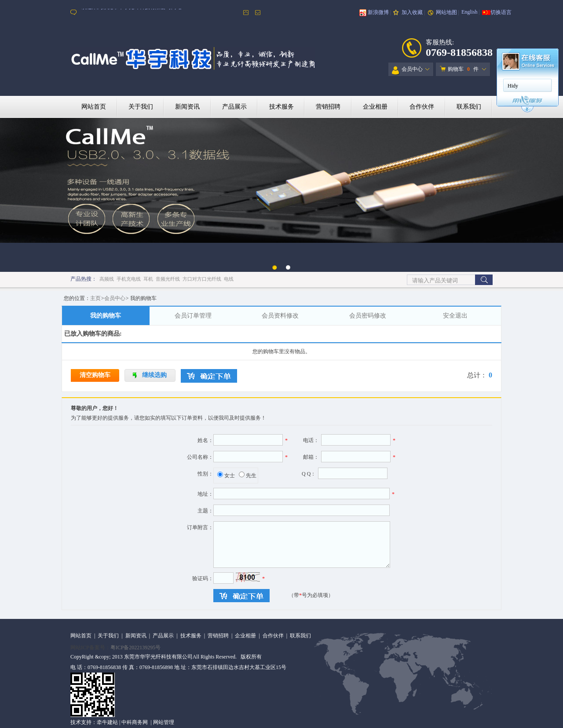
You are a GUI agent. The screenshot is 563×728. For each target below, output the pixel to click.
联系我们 (469, 107)
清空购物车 (95, 375)
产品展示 (234, 107)
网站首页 (94, 107)
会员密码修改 (368, 316)
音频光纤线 (168, 279)
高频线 (107, 279)
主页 (95, 298)
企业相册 (375, 107)
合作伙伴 (422, 107)
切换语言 (501, 12)
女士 (230, 476)
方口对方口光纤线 (202, 279)
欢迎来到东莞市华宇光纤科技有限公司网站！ (134, 12)
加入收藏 (412, 12)
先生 (251, 476)
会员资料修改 (280, 316)
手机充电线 (129, 279)
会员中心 (407, 71)
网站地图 (446, 12)
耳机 (148, 279)
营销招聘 (328, 107)
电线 (229, 279)
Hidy (513, 86)
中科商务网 (135, 722)
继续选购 (154, 375)
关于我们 (141, 107)
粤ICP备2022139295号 (136, 648)
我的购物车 (106, 316)
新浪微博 (378, 12)
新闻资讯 (187, 107)
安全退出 (455, 316)
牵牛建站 (107, 722)
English (470, 12)
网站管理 (164, 722)
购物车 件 (459, 69)
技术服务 (281, 107)
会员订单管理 (193, 316)
